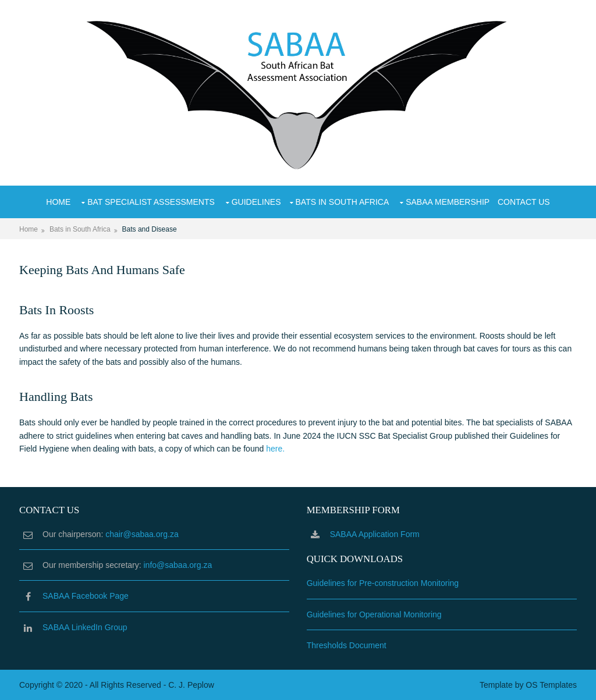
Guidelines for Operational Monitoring (374, 614)
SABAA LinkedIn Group (85, 627)
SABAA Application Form (375, 534)
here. (275, 449)
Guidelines (256, 202)
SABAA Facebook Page (86, 596)
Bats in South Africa (343, 202)
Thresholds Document (347, 645)
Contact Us (524, 202)
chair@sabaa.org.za (142, 534)
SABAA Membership (448, 202)
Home (58, 202)
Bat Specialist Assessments (151, 202)
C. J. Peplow (191, 685)
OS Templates (551, 685)
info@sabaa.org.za (178, 565)
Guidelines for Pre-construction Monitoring (383, 583)
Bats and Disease (150, 229)
